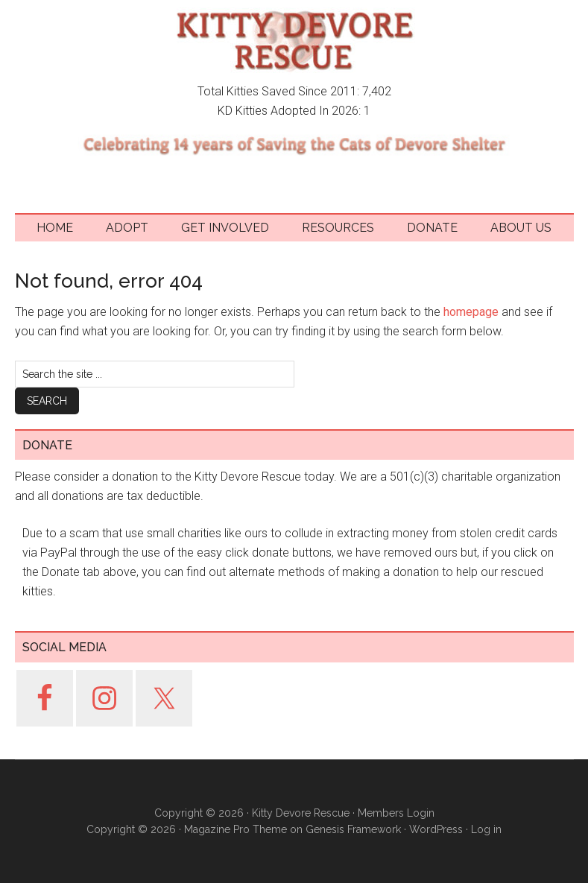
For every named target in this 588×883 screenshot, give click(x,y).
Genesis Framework (353, 829)
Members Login (396, 813)
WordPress (436, 829)
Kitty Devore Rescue (294, 41)
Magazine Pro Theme (235, 829)
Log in (486, 829)
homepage (471, 312)
